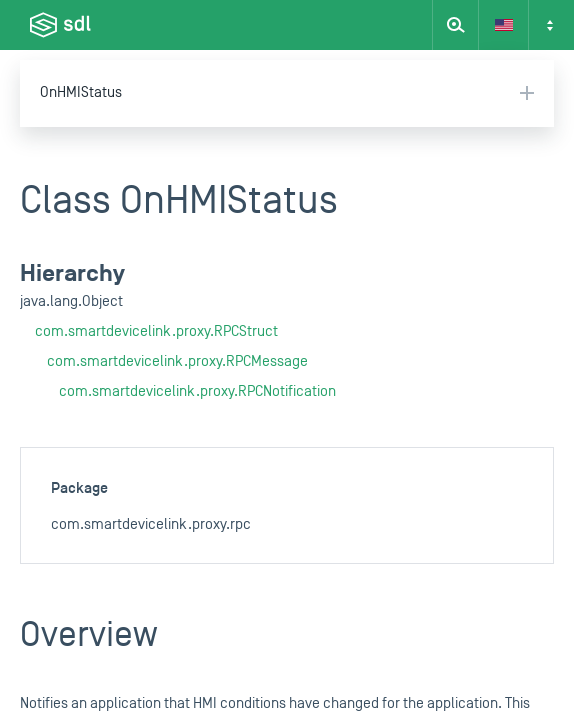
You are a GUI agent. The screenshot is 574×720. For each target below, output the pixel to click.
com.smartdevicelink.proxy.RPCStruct (156, 331)
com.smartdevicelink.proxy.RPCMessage (177, 361)
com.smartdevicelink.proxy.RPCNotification (197, 391)
